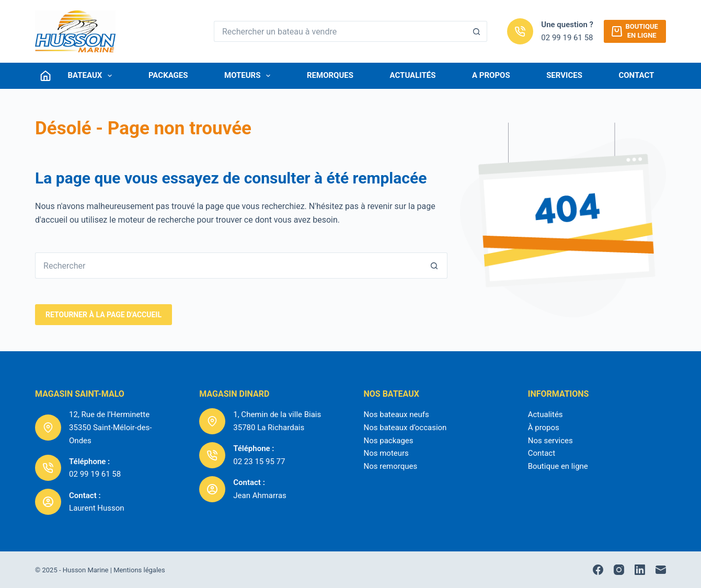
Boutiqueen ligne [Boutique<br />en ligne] (635, 31)
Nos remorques (390, 466)
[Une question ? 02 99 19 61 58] (520, 31)
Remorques (330, 75)
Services (564, 75)
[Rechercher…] (340, 31)
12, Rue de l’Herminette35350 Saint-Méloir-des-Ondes (110, 428)
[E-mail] (661, 570)
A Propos (491, 75)
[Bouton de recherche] (477, 31)
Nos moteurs (386, 453)
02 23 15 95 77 (259, 462)
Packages (168, 75)
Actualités (413, 75)
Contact (636, 75)
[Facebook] (598, 570)
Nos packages (388, 441)
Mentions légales (139, 570)
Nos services (550, 441)
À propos (544, 428)
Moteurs (249, 76)
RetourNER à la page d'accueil (104, 315)
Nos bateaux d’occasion (405, 428)
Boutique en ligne (558, 466)
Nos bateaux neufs (396, 414)
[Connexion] (45, 76)
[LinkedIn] (640, 570)
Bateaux (92, 76)
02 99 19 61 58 (567, 38)
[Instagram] (619, 570)
